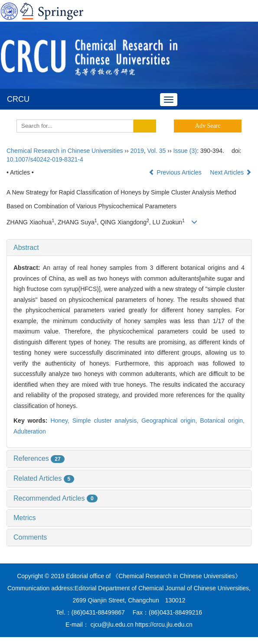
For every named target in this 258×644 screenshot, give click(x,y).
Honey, (61, 421)
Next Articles (231, 172)
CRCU (18, 99)
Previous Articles (176, 172)
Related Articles (44, 478)
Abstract (26, 248)
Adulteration (30, 431)
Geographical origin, (171, 421)
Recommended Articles (56, 498)
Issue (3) (185, 151)
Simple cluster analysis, (107, 421)
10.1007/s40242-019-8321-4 (45, 159)
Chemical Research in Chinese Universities (65, 151)
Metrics (25, 518)
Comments (30, 537)
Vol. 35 (157, 151)
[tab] (129, 248)
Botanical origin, (222, 421)
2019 (137, 151)
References (39, 458)
